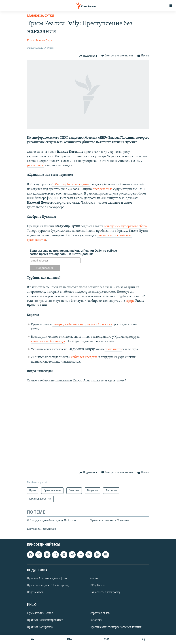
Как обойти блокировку (105, 592)
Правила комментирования (45, 620)
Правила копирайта (40, 627)
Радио (94, 578)
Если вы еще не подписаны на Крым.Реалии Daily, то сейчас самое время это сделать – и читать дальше (73, 252)
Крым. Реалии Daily (39, 41)
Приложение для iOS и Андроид (48, 585)
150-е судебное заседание (71, 184)
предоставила (103, 189)
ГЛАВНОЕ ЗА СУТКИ (41, 16)
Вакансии (96, 620)
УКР (106, 639)
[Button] (88, 56)
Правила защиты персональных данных (116, 627)
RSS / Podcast (98, 585)
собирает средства (84, 357)
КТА (69, 639)
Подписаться (35, 592)
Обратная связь (100, 613)
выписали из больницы (48, 341)
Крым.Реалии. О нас (40, 613)
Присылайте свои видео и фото (47, 578)
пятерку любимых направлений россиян (82, 325)
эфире (130, 301)
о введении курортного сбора (125, 226)
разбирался (35, 166)
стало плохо (113, 349)
